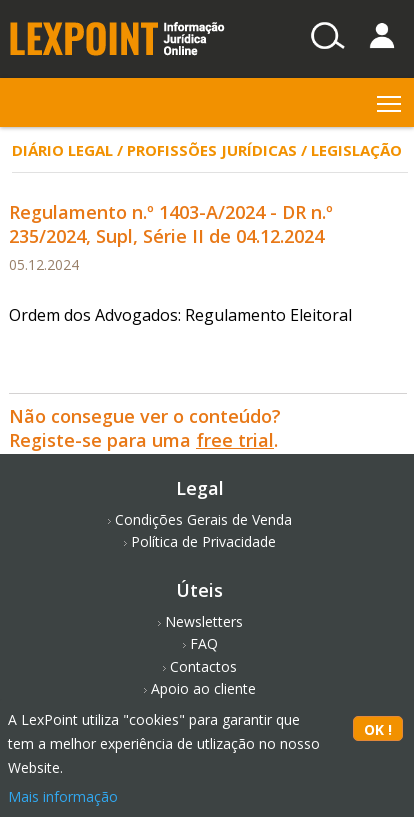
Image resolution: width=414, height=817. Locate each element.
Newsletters (204, 621)
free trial (235, 440)
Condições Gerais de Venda (203, 519)
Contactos (203, 666)
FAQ (204, 643)
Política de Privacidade (203, 541)
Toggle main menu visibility (390, 99)
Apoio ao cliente (203, 688)
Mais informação (63, 796)
